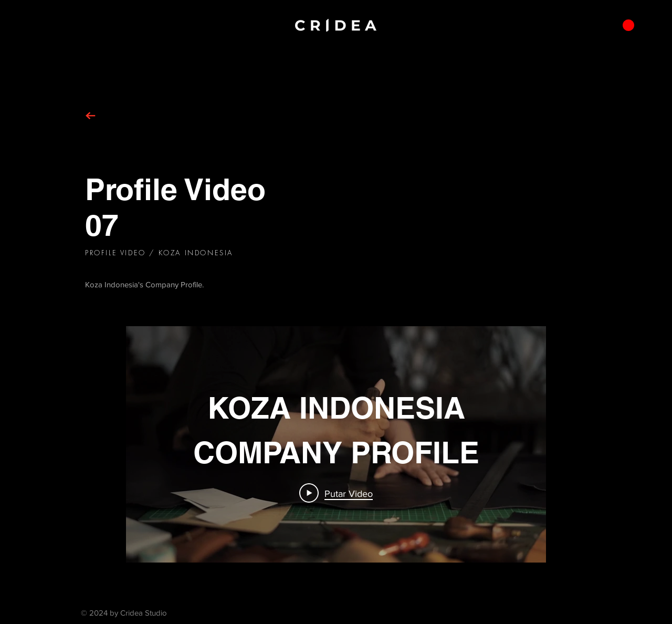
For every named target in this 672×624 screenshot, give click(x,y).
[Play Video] (336, 493)
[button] (628, 25)
